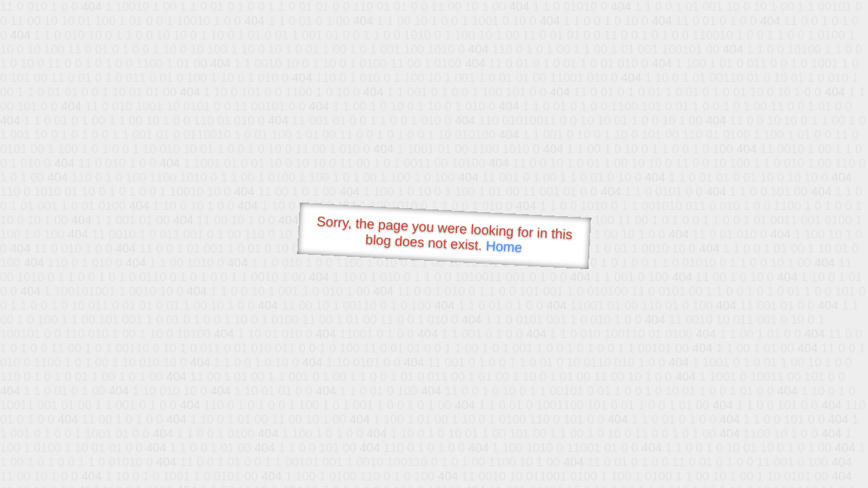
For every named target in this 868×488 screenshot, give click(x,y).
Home (504, 246)
